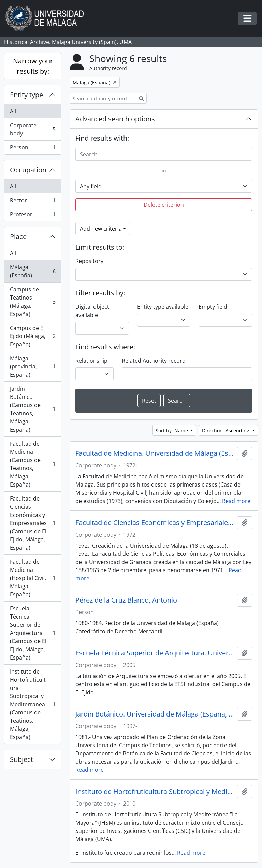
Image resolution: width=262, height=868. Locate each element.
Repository (89, 261)
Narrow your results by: (33, 66)
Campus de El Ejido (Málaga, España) (33, 336)
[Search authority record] (103, 98)
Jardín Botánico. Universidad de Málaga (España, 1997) (155, 714)
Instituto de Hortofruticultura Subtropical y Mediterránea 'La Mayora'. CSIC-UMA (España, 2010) (155, 792)
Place (18, 237)
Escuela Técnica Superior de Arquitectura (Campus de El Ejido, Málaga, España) (33, 633)
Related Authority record (154, 361)
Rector (33, 202)
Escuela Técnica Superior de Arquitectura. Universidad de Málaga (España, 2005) (155, 653)
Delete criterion (164, 205)
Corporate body (33, 129)
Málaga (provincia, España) (33, 366)
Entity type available (163, 307)
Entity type (26, 95)
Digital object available (92, 311)
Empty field (213, 307)
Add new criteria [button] (101, 229)
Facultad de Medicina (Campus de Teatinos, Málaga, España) (33, 464)
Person (33, 149)
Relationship (91, 361)
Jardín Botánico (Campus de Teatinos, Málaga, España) (33, 409)
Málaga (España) (33, 271)
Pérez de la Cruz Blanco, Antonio (126, 600)
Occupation (28, 170)
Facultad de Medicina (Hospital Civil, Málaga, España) (33, 578)
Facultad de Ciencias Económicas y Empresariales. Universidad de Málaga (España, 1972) (155, 523)
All (13, 111)
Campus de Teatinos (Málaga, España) (33, 302)
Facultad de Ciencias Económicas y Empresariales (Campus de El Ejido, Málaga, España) (33, 523)
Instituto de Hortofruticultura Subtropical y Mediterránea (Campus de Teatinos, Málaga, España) (33, 704)
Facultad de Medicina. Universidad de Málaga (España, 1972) (155, 453)
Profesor (33, 216)
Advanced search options (115, 119)
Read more (236, 501)
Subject (21, 759)
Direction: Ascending (226, 430)
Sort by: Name (172, 430)
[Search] (164, 154)
